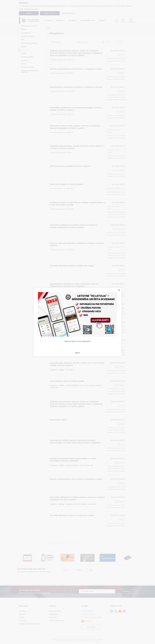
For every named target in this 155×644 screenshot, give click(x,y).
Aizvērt (78, 353)
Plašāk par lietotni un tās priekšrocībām (78, 341)
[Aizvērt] (119, 290)
